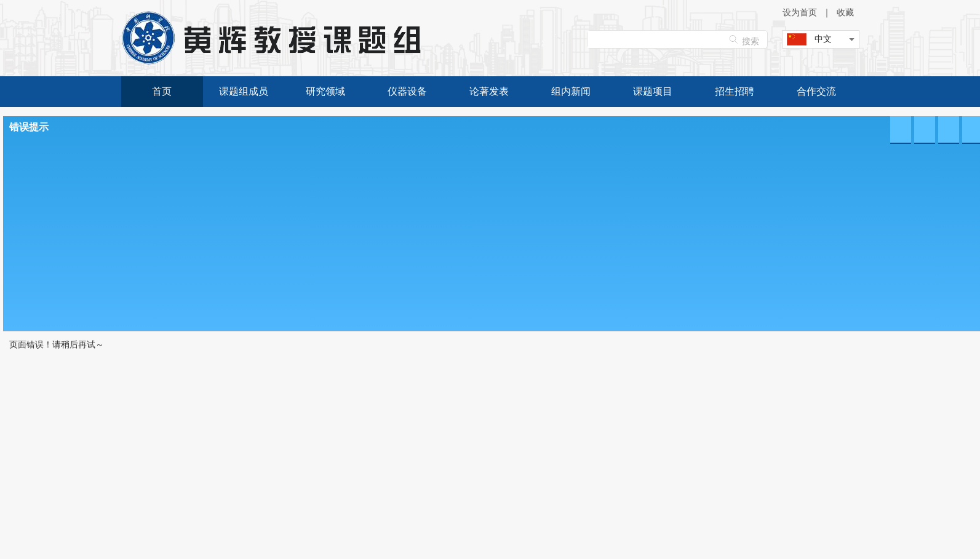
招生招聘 (735, 91)
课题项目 (653, 91)
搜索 (751, 42)
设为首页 (800, 13)
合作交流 (816, 91)
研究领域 (325, 91)
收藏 (845, 13)
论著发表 (489, 91)
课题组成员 (244, 91)
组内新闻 (571, 91)
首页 (162, 91)
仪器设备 (407, 91)
